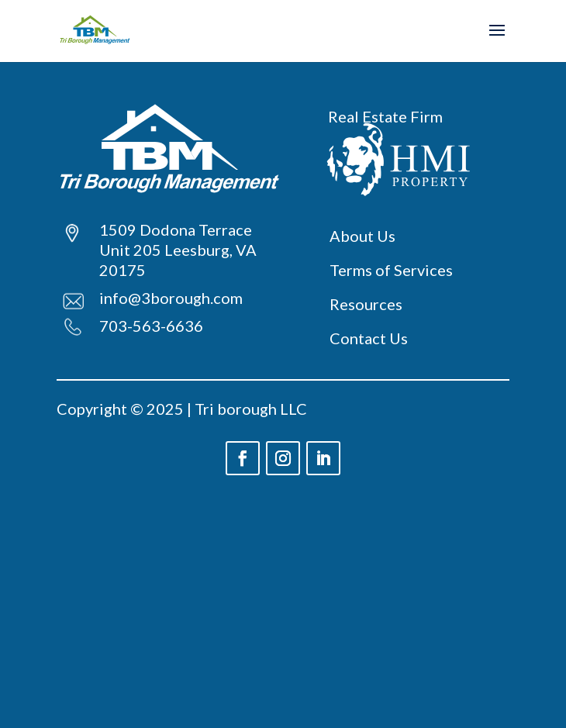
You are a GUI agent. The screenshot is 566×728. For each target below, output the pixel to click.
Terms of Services (391, 270)
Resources (366, 304)
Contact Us (369, 338)
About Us (362, 236)
